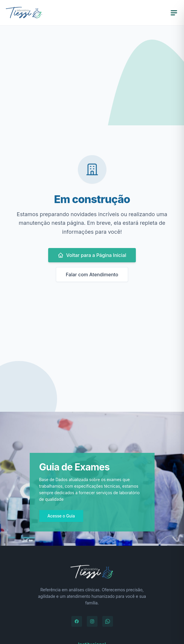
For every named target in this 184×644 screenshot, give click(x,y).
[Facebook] (77, 621)
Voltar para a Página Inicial (92, 255)
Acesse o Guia (61, 516)
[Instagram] (92, 621)
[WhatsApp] (108, 621)
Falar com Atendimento (92, 275)
